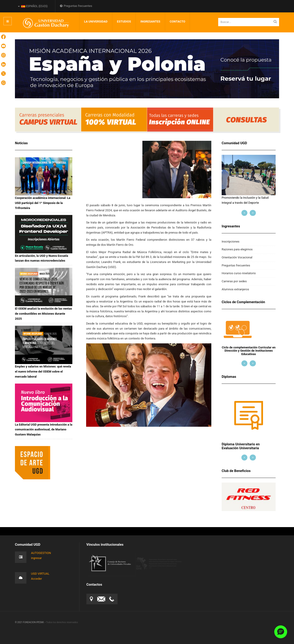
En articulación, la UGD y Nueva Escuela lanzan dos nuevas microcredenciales (41, 258)
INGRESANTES (150, 21)
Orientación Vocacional (237, 257)
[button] (281, 632)
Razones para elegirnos (237, 249)
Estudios (124, 21)
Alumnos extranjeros (235, 289)
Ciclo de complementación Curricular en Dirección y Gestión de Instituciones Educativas (249, 351)
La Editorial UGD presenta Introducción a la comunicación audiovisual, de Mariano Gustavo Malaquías (44, 429)
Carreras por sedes (234, 281)
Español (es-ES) (33, 6)
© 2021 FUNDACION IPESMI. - (30, 622)
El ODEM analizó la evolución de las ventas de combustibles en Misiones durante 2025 (43, 314)
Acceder (37, 579)
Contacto (178, 21)
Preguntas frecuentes (76, 6)
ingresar (36, 558)
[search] (249, 22)
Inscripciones (230, 241)
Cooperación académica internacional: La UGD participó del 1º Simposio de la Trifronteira (43, 203)
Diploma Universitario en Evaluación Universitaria (241, 446)
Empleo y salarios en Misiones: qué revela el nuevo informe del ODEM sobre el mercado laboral (43, 371)
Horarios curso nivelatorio (239, 273)
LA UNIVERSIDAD (96, 21)
